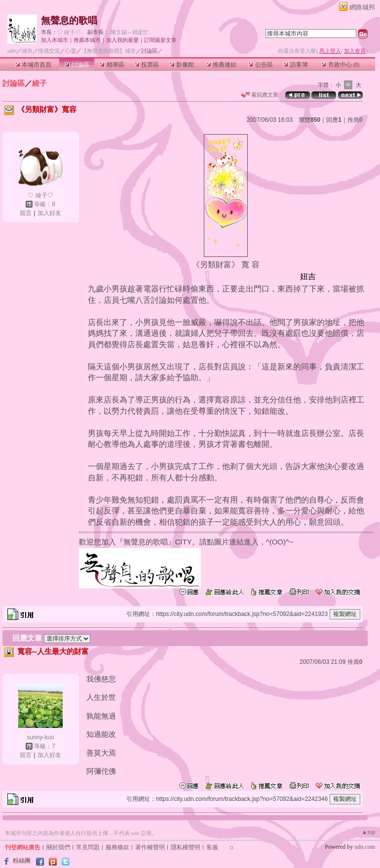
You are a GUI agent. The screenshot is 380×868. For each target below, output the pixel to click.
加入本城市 (55, 40)
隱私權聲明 (186, 847)
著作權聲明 (150, 847)
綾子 (39, 83)
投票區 (147, 65)
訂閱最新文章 (160, 40)
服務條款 (117, 847)
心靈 (71, 51)
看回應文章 (260, 95)
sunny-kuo (40, 737)
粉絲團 (22, 861)
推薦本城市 (87, 40)
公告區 (260, 65)
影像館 (182, 65)
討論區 (77, 65)
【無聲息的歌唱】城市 (109, 51)
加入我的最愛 (122, 40)
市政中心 (340, 65)
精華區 (112, 65)
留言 (26, 213)
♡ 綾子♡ (69, 32)
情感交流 (49, 51)
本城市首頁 (33, 65)
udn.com (365, 847)
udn (12, 51)
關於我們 (58, 847)
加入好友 (49, 213)
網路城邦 (362, 7)
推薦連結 (221, 65)
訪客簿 (295, 65)
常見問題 (88, 847)
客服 (212, 847)
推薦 (355, 120)
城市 (27, 51)
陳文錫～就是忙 (130, 32)
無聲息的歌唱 (69, 20)
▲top (368, 832)
